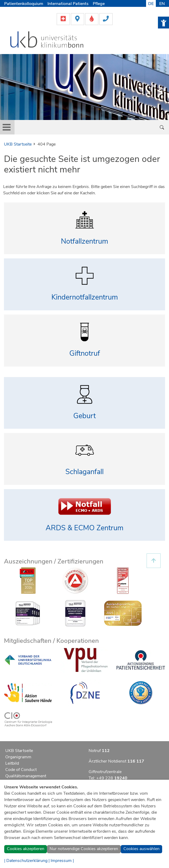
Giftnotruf (85, 353)
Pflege (99, 4)
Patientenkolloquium (24, 4)
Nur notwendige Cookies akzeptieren (84, 849)
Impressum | (62, 861)
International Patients (68, 4)
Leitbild (12, 763)
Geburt (84, 416)
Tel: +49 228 (108, 778)
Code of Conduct (21, 770)
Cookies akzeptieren (26, 849)
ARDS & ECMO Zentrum (84, 528)
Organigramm (18, 757)
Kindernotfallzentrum (85, 297)
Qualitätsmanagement (26, 776)
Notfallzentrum (84, 241)
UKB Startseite (18, 144)
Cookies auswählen (141, 849)
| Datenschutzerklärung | (27, 861)
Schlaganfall (84, 472)
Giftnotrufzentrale (105, 772)
